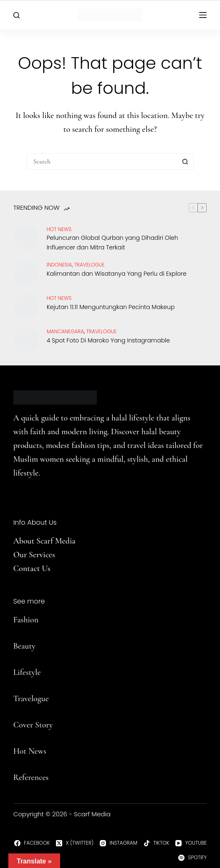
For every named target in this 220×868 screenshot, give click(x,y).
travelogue (90, 265)
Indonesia (59, 265)
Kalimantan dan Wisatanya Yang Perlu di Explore (117, 274)
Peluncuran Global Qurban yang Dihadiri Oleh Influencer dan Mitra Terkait (113, 243)
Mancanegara (66, 331)
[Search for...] (102, 161)
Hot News (59, 229)
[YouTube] (191, 843)
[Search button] (185, 161)
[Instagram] (119, 843)
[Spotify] (192, 858)
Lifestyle (27, 672)
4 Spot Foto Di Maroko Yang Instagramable (108, 340)
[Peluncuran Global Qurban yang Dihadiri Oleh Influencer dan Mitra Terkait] (26, 238)
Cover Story (33, 725)
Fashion (26, 620)
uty (30, 646)
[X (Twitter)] (75, 843)
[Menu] (203, 15)
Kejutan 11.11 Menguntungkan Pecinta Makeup (111, 307)
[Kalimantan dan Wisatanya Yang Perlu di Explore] (26, 273)
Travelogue (31, 699)
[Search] (16, 15)
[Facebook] (32, 843)
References (31, 777)
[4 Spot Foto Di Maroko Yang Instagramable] (26, 340)
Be (18, 646)
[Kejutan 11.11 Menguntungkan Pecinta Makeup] (26, 307)
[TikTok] (157, 843)
